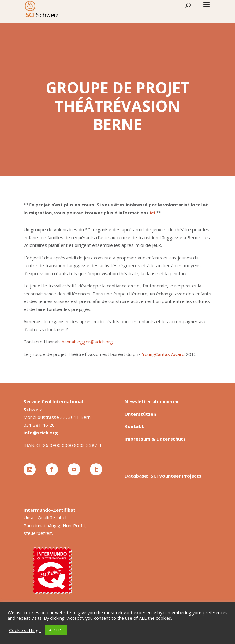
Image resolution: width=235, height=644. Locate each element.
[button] (207, 9)
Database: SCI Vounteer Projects (163, 476)
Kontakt (134, 426)
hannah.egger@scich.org (87, 342)
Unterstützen (140, 414)
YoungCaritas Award (163, 354)
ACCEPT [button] (56, 630)
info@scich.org (41, 433)
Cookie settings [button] (25, 630)
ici (152, 213)
